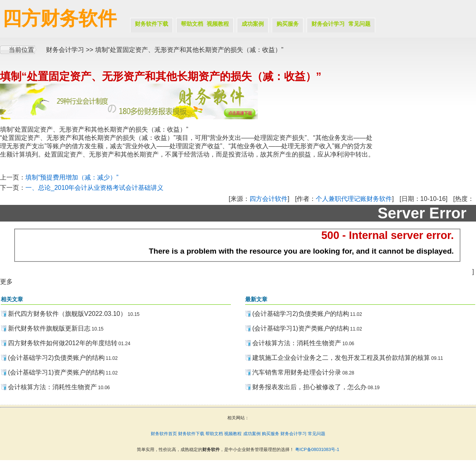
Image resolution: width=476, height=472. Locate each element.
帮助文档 (192, 24)
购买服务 (288, 24)
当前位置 (21, 50)
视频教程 (218, 24)
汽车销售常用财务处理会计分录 (297, 372)
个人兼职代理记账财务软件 (354, 199)
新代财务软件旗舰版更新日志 (49, 328)
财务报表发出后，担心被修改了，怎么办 (309, 387)
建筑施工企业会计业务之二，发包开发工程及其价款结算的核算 (341, 358)
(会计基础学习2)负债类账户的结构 (56, 358)
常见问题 (359, 24)
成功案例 (253, 24)
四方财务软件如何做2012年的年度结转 (63, 343)
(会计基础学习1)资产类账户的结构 (56, 372)
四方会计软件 (269, 199)
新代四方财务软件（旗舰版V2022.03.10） (67, 314)
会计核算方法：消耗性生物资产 (52, 387)
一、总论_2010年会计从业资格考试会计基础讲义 (95, 188)
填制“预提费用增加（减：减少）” (72, 177)
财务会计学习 (328, 24)
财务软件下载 (152, 24)
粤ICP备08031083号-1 (317, 449)
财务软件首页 (164, 434)
